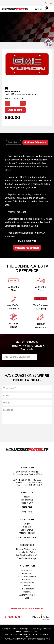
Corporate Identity (27, 577)
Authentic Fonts (27, 595)
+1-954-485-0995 (33, 480)
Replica (27, 592)
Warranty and (16, 639)
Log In (27, 524)
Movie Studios (27, 583)
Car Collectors (27, 589)
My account (27, 520)
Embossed (27, 580)
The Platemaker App (27, 559)
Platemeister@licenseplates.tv (27, 609)
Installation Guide (27, 552)
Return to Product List (27, 248)
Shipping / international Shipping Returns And (27, 635)
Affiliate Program (27, 533)
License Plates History (27, 549)
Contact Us (27, 468)
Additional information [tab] (35, 142)
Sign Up (27, 527)
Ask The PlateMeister (27, 556)
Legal (19, 632)
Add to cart (15, 110)
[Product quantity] (15, 103)
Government (27, 574)
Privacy (30, 632)
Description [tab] (13, 142)
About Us (27, 493)
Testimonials (27, 500)
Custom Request (27, 538)
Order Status (27, 530)
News (27, 497)
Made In (27, 503)
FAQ (30, 512)
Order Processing (39, 639)
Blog (27, 598)
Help (24, 512)
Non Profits (27, 571)
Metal (27, 586)
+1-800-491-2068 (33, 483)
